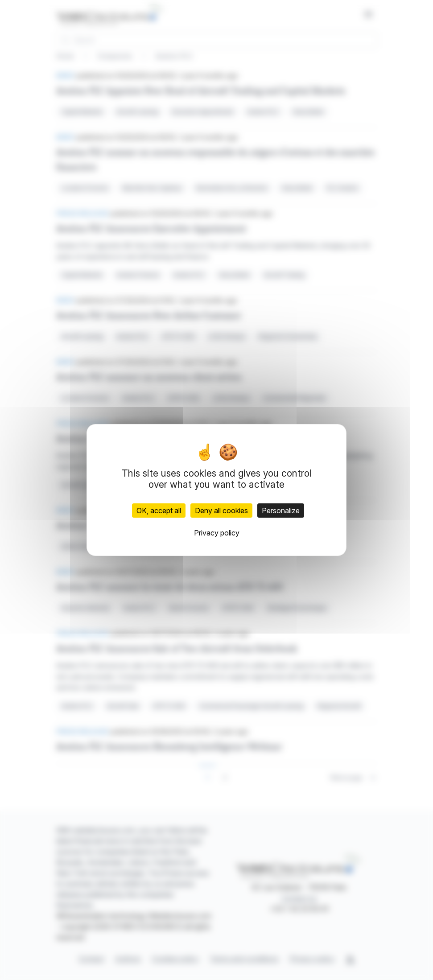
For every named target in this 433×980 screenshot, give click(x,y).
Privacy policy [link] (217, 533)
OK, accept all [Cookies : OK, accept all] (159, 511)
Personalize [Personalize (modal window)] (281, 511)
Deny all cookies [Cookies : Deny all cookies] (221, 511)
